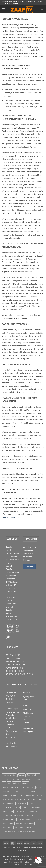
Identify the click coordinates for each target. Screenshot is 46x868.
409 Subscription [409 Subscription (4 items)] (9, 779)
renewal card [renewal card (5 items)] (7, 815)
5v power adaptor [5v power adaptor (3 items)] (33, 775)
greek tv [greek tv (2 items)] (16, 791)
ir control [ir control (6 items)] (17, 807)
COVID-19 (10, 728)
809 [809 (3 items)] (9, 783)
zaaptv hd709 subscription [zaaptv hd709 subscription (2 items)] (25, 824)
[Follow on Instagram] (12, 626)
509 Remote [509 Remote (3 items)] (37, 779)
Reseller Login (11, 731)
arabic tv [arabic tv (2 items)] (26, 783)
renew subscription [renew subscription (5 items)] (9, 820)
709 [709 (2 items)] (4, 783)
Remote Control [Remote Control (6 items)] (33, 811)
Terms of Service (12, 712)
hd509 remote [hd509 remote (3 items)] (20, 799)
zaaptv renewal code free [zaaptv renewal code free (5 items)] (26, 832)
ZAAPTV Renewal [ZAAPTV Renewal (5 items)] (9, 832)
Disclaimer (10, 724)
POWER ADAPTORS (14, 668)
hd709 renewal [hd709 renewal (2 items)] (22, 803)
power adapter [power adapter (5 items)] (8, 811)
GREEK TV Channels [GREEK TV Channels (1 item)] (28, 791)
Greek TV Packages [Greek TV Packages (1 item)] (10, 795)
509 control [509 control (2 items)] (26, 779)
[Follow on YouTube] (8, 637)
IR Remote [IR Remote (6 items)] (26, 807)
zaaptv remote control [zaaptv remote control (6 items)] (23, 828)
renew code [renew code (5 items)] (29, 815)
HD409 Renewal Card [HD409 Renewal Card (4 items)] (27, 795)
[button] (3, 9)
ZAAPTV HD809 (13, 658)
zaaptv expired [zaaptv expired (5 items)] (8, 824)
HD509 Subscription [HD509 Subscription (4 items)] (34, 799)
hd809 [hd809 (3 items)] (31, 803)
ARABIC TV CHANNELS (16, 661)
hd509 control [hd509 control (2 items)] (8, 799)
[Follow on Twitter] (17, 626)
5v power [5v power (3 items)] (21, 775)
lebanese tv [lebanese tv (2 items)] (36, 807)
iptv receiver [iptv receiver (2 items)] (7, 807)
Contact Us (28, 728)
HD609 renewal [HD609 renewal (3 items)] (8, 803)
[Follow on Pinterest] (17, 631)
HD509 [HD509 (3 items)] (39, 795)
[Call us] (12, 631)
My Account (11, 693)
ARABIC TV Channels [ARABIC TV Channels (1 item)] (10, 787)
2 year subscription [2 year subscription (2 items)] (9, 775)
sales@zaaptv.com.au (11, 517)
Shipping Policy (12, 718)
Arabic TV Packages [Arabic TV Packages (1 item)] (27, 787)
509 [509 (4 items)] (18, 779)
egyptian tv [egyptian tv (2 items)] (7, 791)
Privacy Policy (11, 715)
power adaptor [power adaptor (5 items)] (20, 811)
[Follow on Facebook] (8, 626)
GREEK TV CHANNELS (15, 664)
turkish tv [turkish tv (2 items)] (38, 820)
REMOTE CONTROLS (15, 671)
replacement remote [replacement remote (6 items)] (25, 820)
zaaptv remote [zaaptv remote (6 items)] (8, 828)
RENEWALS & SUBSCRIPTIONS (19, 674)
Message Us (28, 731)
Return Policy (11, 721)
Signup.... (27, 560)
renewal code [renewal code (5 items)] (19, 815)
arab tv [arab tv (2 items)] (39, 787)
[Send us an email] (8, 631)
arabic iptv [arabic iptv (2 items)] (17, 783)
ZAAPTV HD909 (13, 655)
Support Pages (12, 708)
